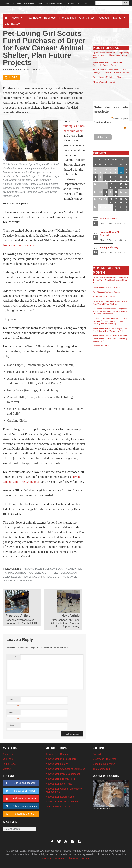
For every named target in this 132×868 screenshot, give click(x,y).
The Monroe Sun (102, 769)
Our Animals (87, 18)
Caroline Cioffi (40, 573)
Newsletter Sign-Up (54, 3)
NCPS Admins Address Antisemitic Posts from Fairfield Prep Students (110, 303)
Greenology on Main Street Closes (108, 77)
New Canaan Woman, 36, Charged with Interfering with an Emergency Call (110, 330)
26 (95, 169)
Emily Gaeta (32, 577)
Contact (40, 3)
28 (106, 169)
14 (116, 184)
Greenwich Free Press (104, 759)
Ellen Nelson (12, 577)
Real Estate (34, 18)
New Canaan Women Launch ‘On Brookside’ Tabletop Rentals (107, 64)
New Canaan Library (57, 764)
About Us (7, 3)
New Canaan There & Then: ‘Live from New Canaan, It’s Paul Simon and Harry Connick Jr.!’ (110, 338)
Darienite (97, 754)
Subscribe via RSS (19, 814)
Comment (12, 657)
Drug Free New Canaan (58, 807)
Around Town (33, 569)
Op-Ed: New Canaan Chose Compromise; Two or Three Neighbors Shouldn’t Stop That (111, 55)
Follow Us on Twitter (20, 791)
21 (116, 192)
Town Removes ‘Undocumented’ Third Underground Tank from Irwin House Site (111, 71)
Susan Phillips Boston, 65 (104, 297)
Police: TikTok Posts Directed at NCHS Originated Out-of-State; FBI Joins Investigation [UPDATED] (110, 321)
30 (116, 169)
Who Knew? (12, 24)
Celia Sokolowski (65, 573)
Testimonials (82, 3)
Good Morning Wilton (104, 764)
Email (14, 713)
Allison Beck (54, 569)
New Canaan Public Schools (61, 759)
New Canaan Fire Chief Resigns (107, 287)
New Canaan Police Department (63, 774)
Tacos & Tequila (109, 219)
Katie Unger (71, 577)
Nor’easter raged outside (19, 245)
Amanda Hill (74, 569)
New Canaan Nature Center (61, 797)
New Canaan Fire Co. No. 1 (61, 779)
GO (125, 3)
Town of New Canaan (57, 754)
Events (120, 18)
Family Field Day (109, 247)
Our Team (17, 3)
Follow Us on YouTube (20, 798)
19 (106, 192)
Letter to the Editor (101, 346)
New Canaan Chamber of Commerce (66, 769)
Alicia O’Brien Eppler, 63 (104, 82)
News (18, 18)
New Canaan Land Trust (59, 784)
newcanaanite (14, 70)
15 (121, 184)
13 (111, 184)
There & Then (68, 18)
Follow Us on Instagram (21, 806)
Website (12, 725)
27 (100, 169)
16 (126, 184)
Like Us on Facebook (20, 783)
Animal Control (16, 573)
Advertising (69, 3)
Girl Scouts (51, 577)
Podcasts (104, 18)
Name (14, 700)
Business (50, 18)
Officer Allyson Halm (18, 581)
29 (111, 169)
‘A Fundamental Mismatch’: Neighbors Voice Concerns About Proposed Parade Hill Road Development (110, 311)
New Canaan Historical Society (62, 802)
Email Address (110, 123)
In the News (29, 3)
